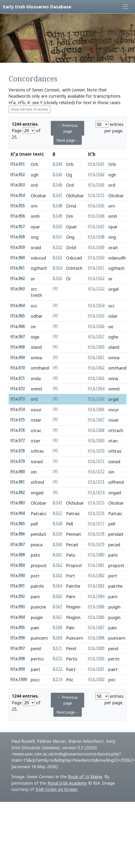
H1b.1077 (96, 523)
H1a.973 (18, 399)
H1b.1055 (96, 316)
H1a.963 (18, 289)
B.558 (57, 523)
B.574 (57, 679)
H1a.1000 (19, 679)
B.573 (57, 658)
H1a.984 (18, 513)
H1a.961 (18, 268)
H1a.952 (18, 174)
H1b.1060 (96, 347)
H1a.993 (18, 606)
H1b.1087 (96, 627)
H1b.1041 (96, 164)
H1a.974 (18, 409)
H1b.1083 (96, 586)
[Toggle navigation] (125, 7)
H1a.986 (18, 534)
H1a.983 (18, 503)
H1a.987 (18, 544)
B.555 (57, 278)
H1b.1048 (96, 237)
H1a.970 (18, 368)
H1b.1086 (96, 606)
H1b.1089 (96, 648)
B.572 (57, 669)
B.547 (57, 195)
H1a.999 (18, 669)
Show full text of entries (29, 109)
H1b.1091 (96, 669)
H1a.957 (18, 226)
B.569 (57, 638)
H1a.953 (18, 185)
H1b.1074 (96, 492)
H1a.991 (18, 586)
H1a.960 (18, 257)
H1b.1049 (96, 247)
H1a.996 (18, 638)
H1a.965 (18, 316)
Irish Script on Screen (56, 789)
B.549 (57, 216)
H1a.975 (18, 420)
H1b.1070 (96, 451)
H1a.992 (18, 596)
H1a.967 (18, 336)
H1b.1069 (96, 440)
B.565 (57, 596)
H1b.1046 (96, 216)
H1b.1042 (96, 174)
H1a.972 (18, 388)
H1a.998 (18, 658)
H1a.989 (18, 565)
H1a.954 (18, 195)
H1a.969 (18, 357)
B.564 (57, 586)
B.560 (57, 544)
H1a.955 (18, 206)
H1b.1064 (96, 388)
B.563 (57, 575)
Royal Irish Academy (67, 783)
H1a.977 (18, 440)
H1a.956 (18, 216)
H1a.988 (18, 555)
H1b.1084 (96, 596)
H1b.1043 (96, 185)
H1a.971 (18, 378)
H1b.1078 (96, 534)
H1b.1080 (96, 555)
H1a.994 (18, 617)
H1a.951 (18, 164)
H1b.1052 (96, 278)
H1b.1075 (96, 195)
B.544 (57, 164)
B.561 (57, 555)
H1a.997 (18, 648)
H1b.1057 (96, 336)
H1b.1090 (96, 658)
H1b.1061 (96, 357)
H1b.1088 (96, 638)
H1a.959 (18, 247)
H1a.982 (18, 492)
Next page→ (68, 140)
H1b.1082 (96, 575)
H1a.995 (18, 627)
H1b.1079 (96, 544)
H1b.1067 (96, 420)
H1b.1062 (96, 368)
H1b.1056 (96, 326)
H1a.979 (18, 461)
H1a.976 (18, 430)
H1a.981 (18, 482)
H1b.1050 (96, 257)
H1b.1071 (96, 461)
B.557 (57, 513)
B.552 (57, 247)
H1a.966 (18, 326)
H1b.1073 (96, 482)
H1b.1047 (96, 226)
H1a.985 (18, 523)
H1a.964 (18, 305)
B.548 (57, 206)
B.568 (57, 627)
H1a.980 (18, 471)
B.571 (57, 648)
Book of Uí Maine (85, 777)
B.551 (57, 237)
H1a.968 (18, 347)
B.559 (57, 534)
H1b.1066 (96, 409)
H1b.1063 (96, 378)
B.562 (57, 565)
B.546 (57, 185)
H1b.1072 (96, 471)
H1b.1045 (96, 206)
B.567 (57, 606)
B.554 (57, 268)
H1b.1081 (96, 565)
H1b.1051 (96, 268)
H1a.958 (18, 237)
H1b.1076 (96, 513)
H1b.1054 (96, 305)
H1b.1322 (96, 289)
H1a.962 (18, 278)
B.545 (57, 174)
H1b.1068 (96, 430)
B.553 (57, 257)
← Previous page (67, 128)
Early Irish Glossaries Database (37, 7)
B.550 (57, 226)
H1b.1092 (96, 679)
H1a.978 (18, 451)
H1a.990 (18, 575)
